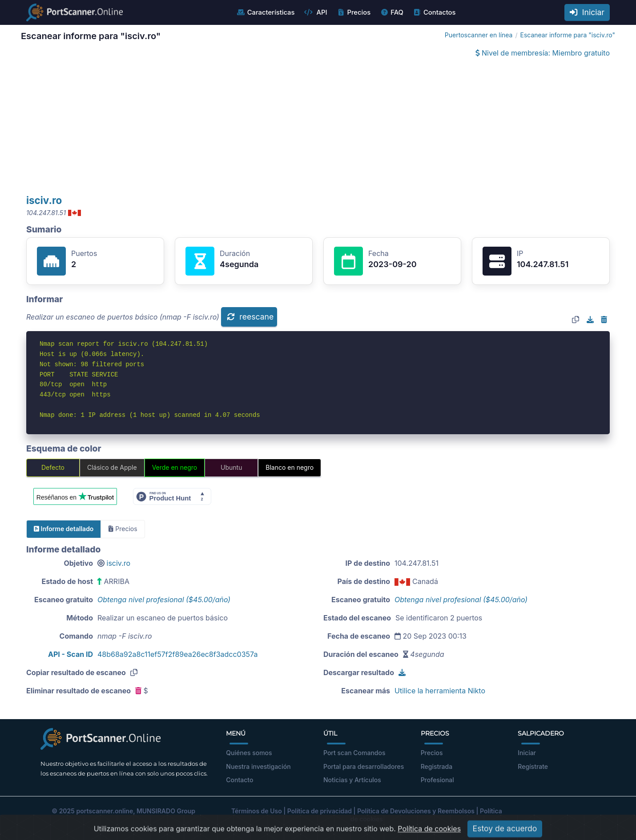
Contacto (240, 780)
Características (266, 12)
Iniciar (587, 12)
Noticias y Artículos (352, 780)
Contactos (434, 12)
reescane (250, 317)
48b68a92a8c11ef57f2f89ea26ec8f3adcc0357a (177, 654)
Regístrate (533, 766)
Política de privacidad (320, 811)
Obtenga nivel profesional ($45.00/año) (164, 600)
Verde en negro (175, 467)
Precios (353, 12)
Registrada (437, 766)
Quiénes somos (249, 753)
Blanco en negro (290, 467)
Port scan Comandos (354, 753)
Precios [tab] (123, 529)
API (315, 12)
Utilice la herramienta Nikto (440, 691)
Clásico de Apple (112, 467)
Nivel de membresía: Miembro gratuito (543, 53)
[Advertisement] (318, 127)
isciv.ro (44, 200)
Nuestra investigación (258, 766)
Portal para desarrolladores (364, 766)
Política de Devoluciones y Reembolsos (416, 811)
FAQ (392, 12)
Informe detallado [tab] (64, 529)
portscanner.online (105, 811)
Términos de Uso (257, 811)
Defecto (53, 467)
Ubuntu (231, 467)
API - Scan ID (70, 654)
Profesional (437, 780)
